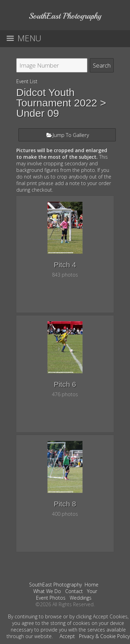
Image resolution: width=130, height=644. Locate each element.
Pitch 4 (65, 265)
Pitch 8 (65, 504)
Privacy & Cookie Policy (104, 636)
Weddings (81, 598)
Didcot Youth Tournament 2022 (57, 98)
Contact (74, 591)
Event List (27, 81)
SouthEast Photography (55, 585)
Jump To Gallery (71, 135)
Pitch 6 (65, 384)
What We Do (47, 591)
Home (92, 585)
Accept (67, 636)
